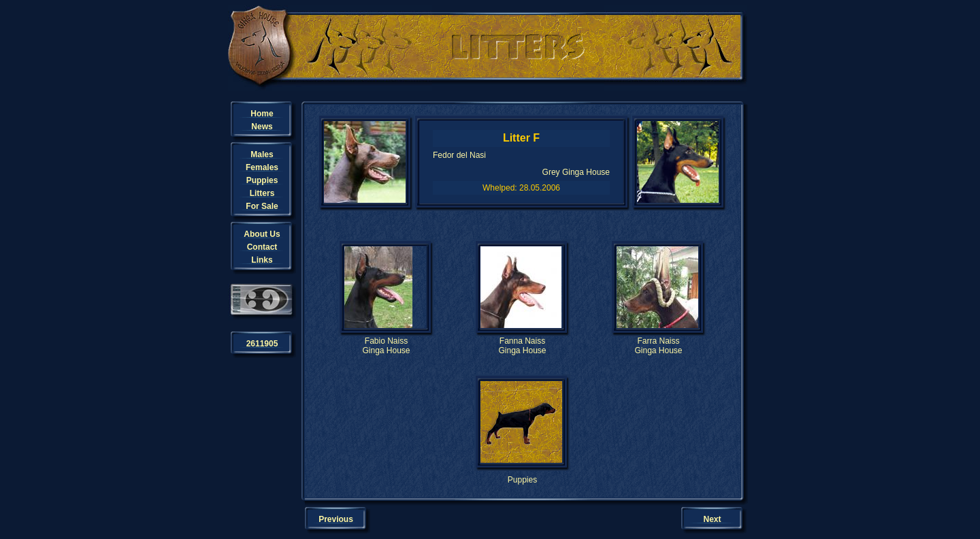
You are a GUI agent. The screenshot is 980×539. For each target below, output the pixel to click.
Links (262, 260)
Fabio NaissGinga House (386, 346)
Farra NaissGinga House (658, 346)
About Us (262, 234)
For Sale (262, 206)
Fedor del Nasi (459, 155)
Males (262, 154)
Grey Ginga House (576, 172)
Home (262, 114)
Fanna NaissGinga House (522, 346)
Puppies (262, 180)
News (262, 127)
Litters (262, 193)
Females (262, 167)
